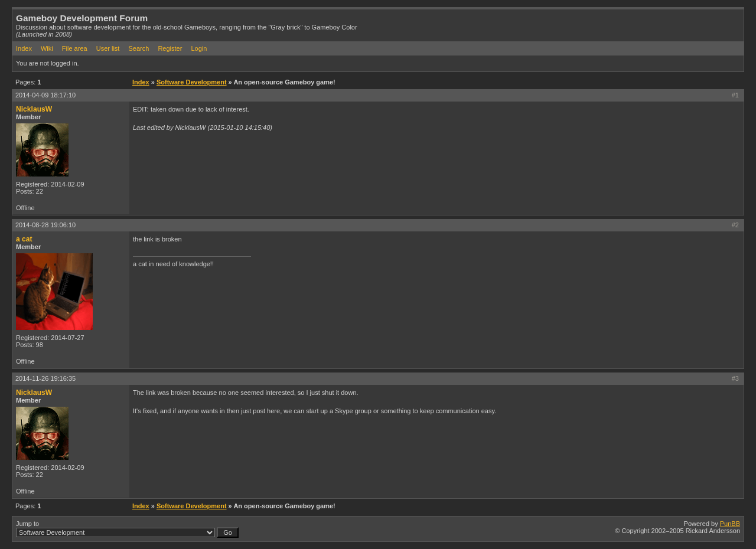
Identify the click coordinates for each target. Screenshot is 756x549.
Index (24, 48)
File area (75, 48)
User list (108, 48)
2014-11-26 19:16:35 (45, 378)
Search (139, 48)
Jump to (127, 529)
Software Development (192, 82)
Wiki (47, 48)
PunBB (730, 524)
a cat (24, 239)
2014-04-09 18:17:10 (45, 95)
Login (199, 48)
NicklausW (34, 109)
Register (170, 48)
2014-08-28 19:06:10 (45, 225)
